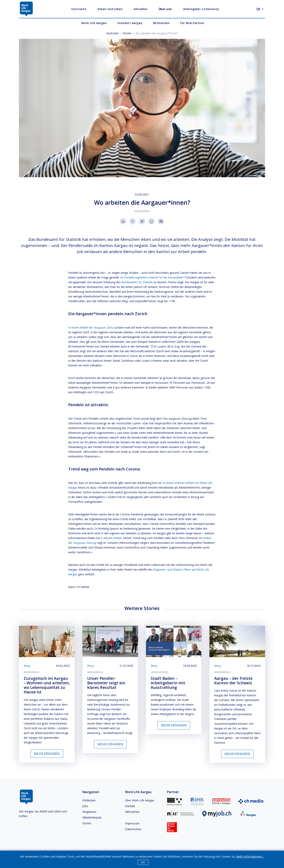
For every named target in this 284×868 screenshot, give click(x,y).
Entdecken (89, 800)
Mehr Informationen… (250, 856)
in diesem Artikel (111, 538)
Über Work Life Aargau (140, 800)
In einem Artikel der (92, 327)
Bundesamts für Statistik (137, 282)
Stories (127, 33)
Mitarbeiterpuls (92, 817)
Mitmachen (132, 812)
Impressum (132, 823)
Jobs (85, 806)
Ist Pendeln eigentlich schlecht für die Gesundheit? (152, 277)
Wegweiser (89, 812)
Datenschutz (133, 829)
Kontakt (130, 806)
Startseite (112, 33)
